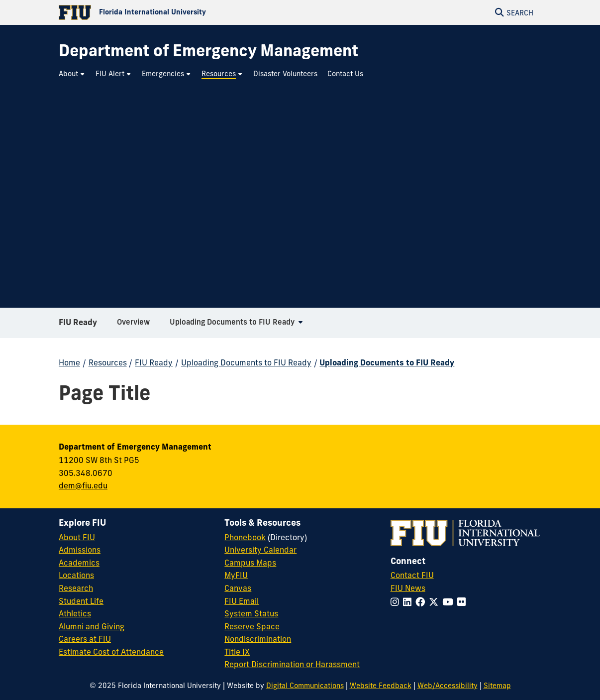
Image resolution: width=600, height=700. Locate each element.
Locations (76, 575)
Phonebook (245, 537)
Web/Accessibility (448, 686)
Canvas (238, 588)
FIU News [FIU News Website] (408, 588)
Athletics (75, 613)
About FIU (77, 537)
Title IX (237, 652)
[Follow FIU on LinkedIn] (409, 602)
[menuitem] (72, 74)
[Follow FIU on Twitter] (436, 602)
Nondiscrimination (258, 639)
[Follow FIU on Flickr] (463, 602)
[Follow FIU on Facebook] (422, 602)
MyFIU (236, 575)
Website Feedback (381, 686)
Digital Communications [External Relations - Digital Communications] (305, 686)
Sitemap (497, 686)
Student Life (81, 601)
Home (69, 362)
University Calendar (260, 550)
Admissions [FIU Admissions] (80, 550)
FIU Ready (78, 326)
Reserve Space (252, 626)
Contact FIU (412, 575)
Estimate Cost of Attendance (111, 652)
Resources (108, 362)
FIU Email (242, 601)
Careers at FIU (85, 639)
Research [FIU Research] (76, 588)
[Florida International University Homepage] (179, 12)
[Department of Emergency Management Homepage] (208, 51)
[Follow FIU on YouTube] (450, 602)
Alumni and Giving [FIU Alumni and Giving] (92, 626)
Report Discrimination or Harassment (292, 664)
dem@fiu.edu (83, 485)
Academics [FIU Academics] (79, 563)
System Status (251, 613)
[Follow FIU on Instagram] (397, 602)
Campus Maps (250, 563)
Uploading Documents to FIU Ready (246, 362)
